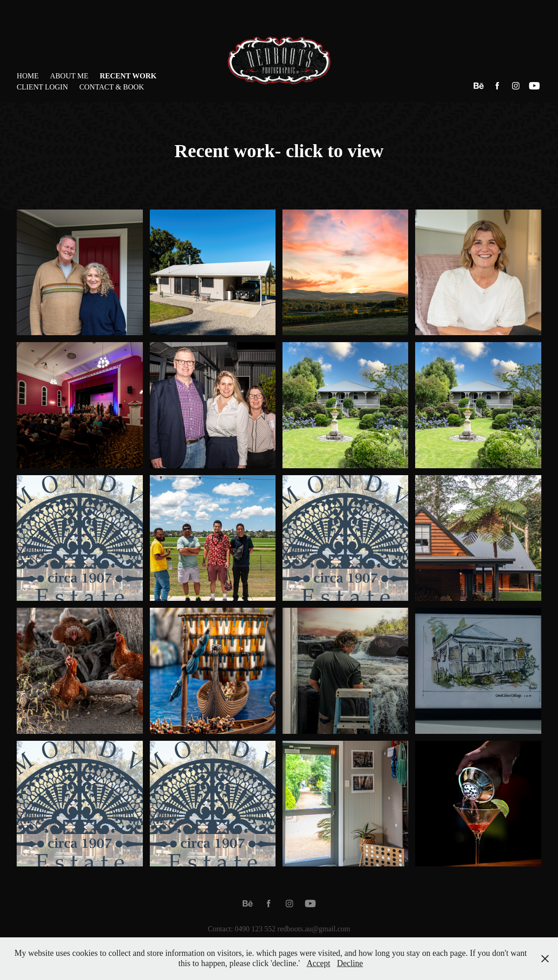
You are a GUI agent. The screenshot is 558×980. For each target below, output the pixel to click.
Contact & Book (112, 87)
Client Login (42, 87)
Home (28, 76)
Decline (350, 963)
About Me (69, 76)
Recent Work (128, 76)
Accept (318, 963)
